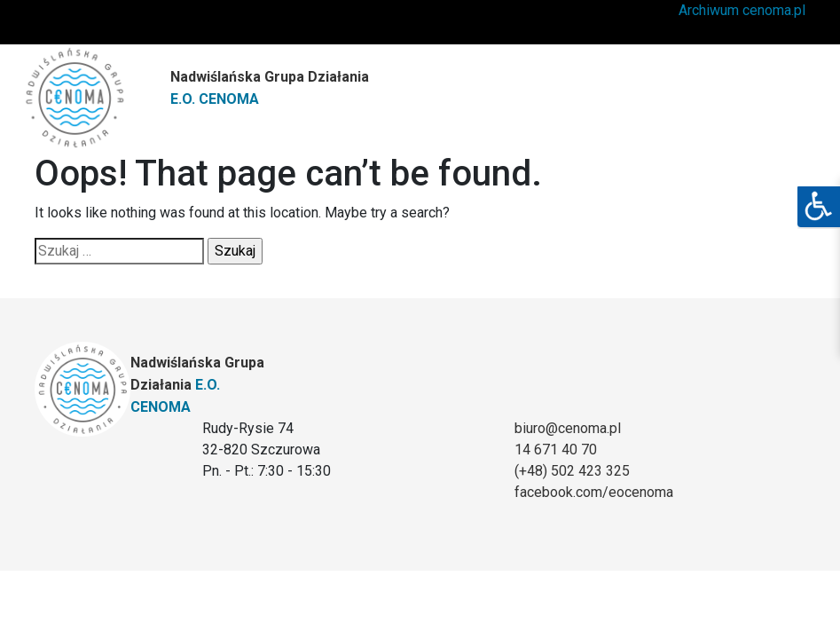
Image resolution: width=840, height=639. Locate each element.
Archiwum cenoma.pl (742, 10)
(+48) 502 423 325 (572, 471)
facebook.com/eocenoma (594, 492)
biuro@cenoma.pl (568, 428)
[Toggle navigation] (777, 92)
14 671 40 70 (556, 450)
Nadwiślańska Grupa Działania (270, 88)
